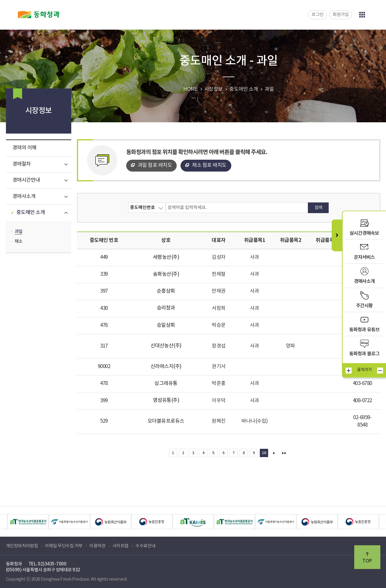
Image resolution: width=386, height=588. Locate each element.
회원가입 (341, 15)
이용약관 (97, 546)
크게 (349, 370)
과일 (18, 232)
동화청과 (39, 15)
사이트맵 (121, 546)
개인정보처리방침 (22, 546)
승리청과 (166, 308)
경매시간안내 (26, 180)
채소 (18, 241)
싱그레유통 (166, 383)
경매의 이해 (24, 148)
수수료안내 (145, 546)
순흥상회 (166, 291)
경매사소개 (24, 196)
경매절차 (22, 164)
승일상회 (166, 325)
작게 (380, 370)
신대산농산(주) (166, 346)
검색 (318, 208)
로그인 (318, 15)
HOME (190, 89)
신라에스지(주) (166, 367)
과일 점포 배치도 (155, 165)
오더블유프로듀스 (166, 421)
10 (264, 453)
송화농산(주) (166, 274)
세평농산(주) (166, 257)
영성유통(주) (166, 400)
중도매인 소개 (31, 213)
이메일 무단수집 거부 (64, 546)
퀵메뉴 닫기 (337, 235)
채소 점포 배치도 (209, 165)
